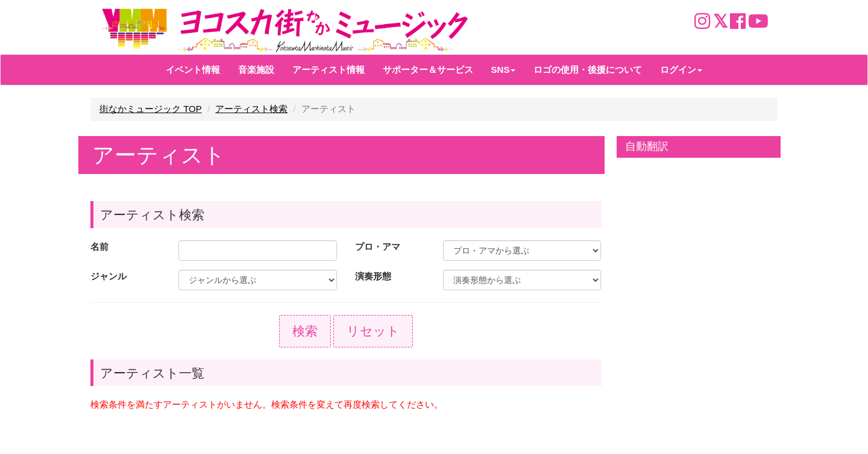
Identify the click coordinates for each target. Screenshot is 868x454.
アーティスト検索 (251, 109)
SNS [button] (504, 70)
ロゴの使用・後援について (588, 70)
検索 (305, 331)
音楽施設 (256, 70)
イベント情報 (193, 70)
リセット (373, 331)
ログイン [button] (681, 70)
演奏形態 (373, 276)
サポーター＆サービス (428, 70)
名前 (99, 247)
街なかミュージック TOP (151, 109)
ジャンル (108, 276)
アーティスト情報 (329, 70)
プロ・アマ (378, 247)
